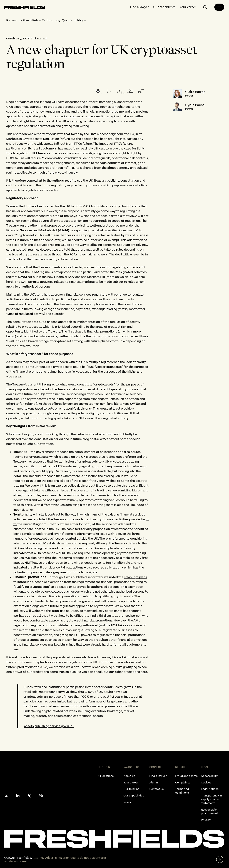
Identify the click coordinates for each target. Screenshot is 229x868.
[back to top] (220, 859)
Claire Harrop (195, 92)
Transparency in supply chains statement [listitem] (211, 799)
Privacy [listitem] (206, 820)
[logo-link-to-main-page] (25, 7)
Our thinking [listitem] (131, 789)
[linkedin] (119, 92)
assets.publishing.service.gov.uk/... (49, 726)
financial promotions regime (103, 111)
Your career (188, 6)
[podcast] (41, 796)
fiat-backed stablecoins (70, 116)
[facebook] (130, 92)
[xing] (29, 796)
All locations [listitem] (106, 776)
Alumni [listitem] (154, 782)
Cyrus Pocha (195, 105)
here (9, 282)
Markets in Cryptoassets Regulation (33, 139)
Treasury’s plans (135, 577)
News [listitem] (127, 802)
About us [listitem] (129, 776)
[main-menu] (219, 6)
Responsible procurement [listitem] (209, 811)
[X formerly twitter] (6, 796)
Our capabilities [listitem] (134, 795)
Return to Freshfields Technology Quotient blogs (46, 20)
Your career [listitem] (131, 782)
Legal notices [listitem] (210, 789)
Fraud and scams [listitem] (186, 776)
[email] (98, 92)
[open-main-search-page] (205, 6)
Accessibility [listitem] (209, 776)
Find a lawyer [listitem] (158, 776)
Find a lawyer (140, 6)
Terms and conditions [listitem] (182, 791)
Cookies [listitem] (206, 782)
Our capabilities (164, 6)
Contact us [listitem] (156, 789)
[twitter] (108, 92)
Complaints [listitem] (183, 782)
